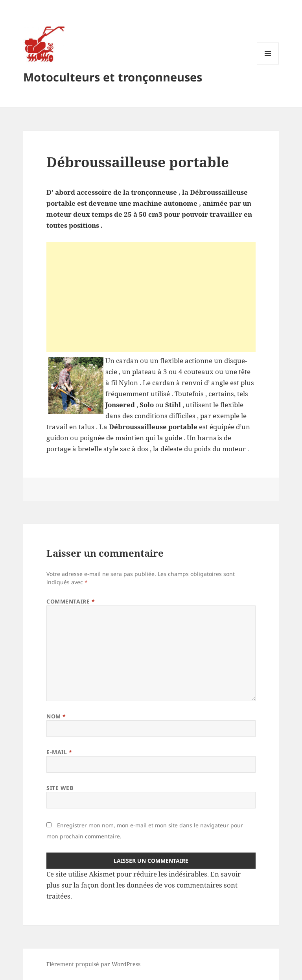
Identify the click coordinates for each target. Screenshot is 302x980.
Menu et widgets (268, 64)
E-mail (59, 752)
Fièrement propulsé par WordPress (93, 964)
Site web (60, 788)
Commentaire (71, 601)
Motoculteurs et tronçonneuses (113, 77)
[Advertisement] (151, 297)
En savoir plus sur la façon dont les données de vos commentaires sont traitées (144, 885)
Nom (56, 716)
